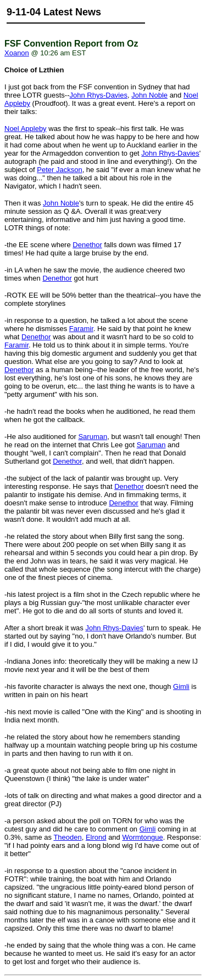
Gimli (181, 686)
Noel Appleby (26, 129)
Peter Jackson (59, 170)
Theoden (67, 837)
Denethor (87, 245)
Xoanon (17, 53)
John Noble (149, 95)
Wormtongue (142, 837)
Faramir (81, 329)
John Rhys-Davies (99, 95)
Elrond (96, 837)
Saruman (93, 437)
